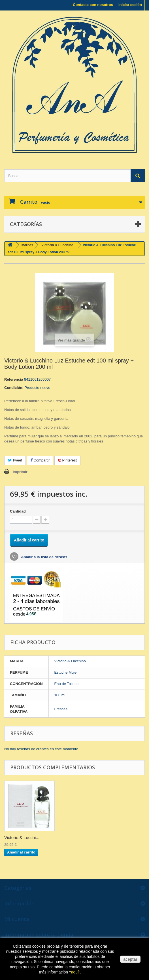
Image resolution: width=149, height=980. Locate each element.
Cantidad (18, 511)
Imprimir (20, 472)
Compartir (40, 460)
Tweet (15, 460)
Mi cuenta (17, 919)
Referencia (14, 379)
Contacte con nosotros (93, 5)
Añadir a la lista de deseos (44, 557)
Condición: (14, 388)
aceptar (130, 959)
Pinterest (67, 460)
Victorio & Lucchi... (22, 837)
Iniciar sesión (130, 5)
